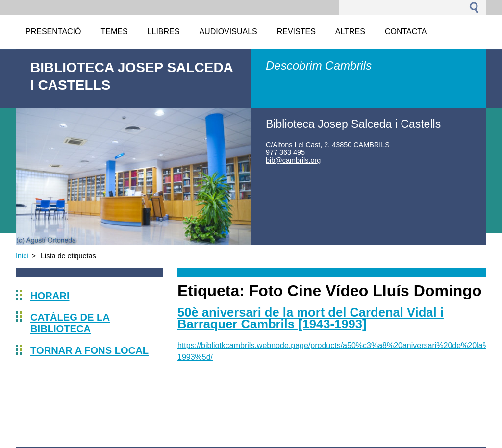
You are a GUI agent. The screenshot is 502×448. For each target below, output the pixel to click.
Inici (22, 256)
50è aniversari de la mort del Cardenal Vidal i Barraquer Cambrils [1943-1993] (311, 318)
